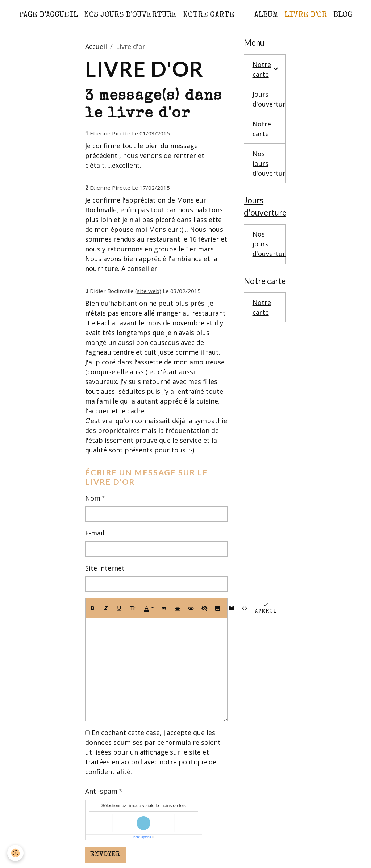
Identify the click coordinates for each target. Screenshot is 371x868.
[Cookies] (15, 853)
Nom (93, 498)
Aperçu (266, 608)
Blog (343, 15)
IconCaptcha (142, 837)
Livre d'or (306, 15)
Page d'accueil (49, 15)
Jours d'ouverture (271, 99)
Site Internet (105, 568)
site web (148, 291)
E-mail (95, 533)
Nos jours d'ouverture (131, 15)
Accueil (96, 46)
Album (266, 15)
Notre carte (209, 15)
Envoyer (105, 855)
